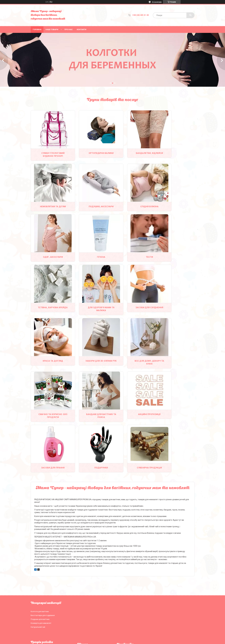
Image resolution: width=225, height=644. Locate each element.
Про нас (68, 29)
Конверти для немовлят (41, 572)
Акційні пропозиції (92, 363)
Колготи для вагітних (40, 560)
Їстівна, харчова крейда (92, 258)
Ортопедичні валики (92, 153)
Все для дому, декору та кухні (133, 311)
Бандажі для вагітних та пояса (50, 365)
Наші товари (52, 29)
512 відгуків (157, 2)
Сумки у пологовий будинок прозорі (50, 154)
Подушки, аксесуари (50, 206)
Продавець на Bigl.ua (112, 642)
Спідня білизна (92, 206)
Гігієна (175, 206)
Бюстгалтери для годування (43, 564)
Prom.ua (126, 639)
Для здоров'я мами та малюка (133, 258)
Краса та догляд (50, 310)
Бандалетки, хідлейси (133, 154)
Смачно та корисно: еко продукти (175, 311)
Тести (50, 257)
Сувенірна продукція (50, 416)
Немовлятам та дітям (175, 154)
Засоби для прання (133, 363)
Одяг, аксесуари (133, 206)
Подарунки (175, 363)
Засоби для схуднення (175, 258)
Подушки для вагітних (40, 568)
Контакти (82, 29)
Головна (37, 29)
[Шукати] (190, 15)
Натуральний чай (38, 576)
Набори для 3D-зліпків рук (92, 311)
